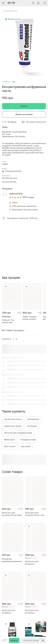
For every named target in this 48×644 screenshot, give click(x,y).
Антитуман (32, 426)
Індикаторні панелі (13, 426)
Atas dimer (26, 447)
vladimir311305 (16, 194)
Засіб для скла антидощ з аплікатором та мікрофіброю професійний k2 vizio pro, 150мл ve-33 (11, 612)
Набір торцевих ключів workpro (30, 318)
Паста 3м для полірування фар (18, 433)
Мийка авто (9, 440)
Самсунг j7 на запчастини (8, 321)
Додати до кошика (24, 114)
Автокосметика (9, 182)
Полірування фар (28, 440)
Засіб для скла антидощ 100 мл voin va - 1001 (35, 514)
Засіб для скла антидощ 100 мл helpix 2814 (12, 514)
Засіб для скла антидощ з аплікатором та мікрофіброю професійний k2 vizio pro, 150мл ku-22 (35, 612)
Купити (24, 106)
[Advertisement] (24, 248)
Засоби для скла (11, 11)
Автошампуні (33, 419)
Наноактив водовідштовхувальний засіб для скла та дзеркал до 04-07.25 (12, 560)
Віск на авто (10, 447)
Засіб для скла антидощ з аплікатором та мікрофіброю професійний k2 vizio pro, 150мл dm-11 (35, 563)
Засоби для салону (13, 419)
